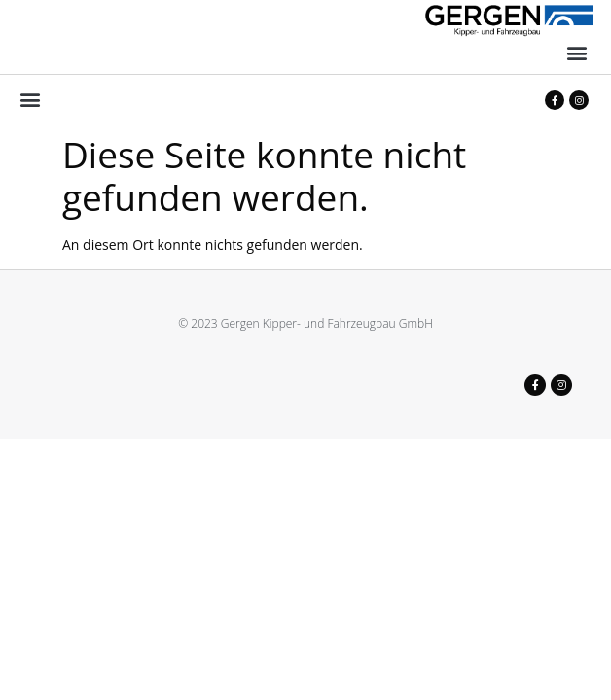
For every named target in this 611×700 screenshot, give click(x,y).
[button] (576, 53)
